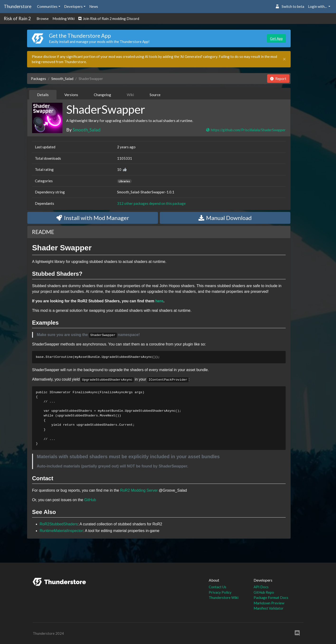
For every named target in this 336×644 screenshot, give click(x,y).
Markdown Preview (269, 603)
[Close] (284, 59)
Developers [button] (73, 6)
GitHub (90, 500)
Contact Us (218, 587)
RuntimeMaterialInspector (61, 531)
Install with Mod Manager (93, 218)
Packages (38, 79)
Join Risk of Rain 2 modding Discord (109, 19)
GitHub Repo (264, 592)
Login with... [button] (318, 6)
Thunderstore (18, 6)
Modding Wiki (64, 19)
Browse (43, 19)
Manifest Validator (269, 608)
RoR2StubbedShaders (59, 524)
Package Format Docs (271, 597)
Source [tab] (155, 95)
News (94, 6)
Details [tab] (43, 95)
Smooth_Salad (62, 79)
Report (278, 79)
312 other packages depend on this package (151, 203)
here (159, 301)
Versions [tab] (71, 95)
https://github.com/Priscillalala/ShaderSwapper (246, 130)
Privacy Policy (220, 592)
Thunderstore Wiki (224, 597)
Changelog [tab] (102, 95)
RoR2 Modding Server (139, 490)
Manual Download (225, 218)
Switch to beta (290, 6)
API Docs (261, 587)
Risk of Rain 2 (17, 18)
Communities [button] (47, 6)
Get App (276, 38)
